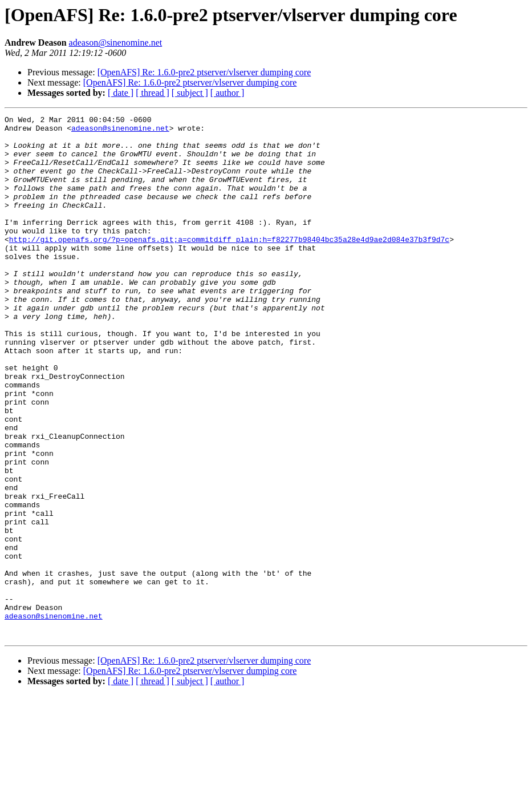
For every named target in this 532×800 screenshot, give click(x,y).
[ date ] (121, 93)
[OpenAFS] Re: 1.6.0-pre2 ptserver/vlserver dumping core (204, 72)
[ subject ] (190, 93)
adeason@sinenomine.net (116, 43)
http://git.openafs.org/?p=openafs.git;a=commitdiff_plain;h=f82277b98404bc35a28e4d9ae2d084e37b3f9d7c (229, 265)
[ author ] (228, 93)
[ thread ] (153, 93)
